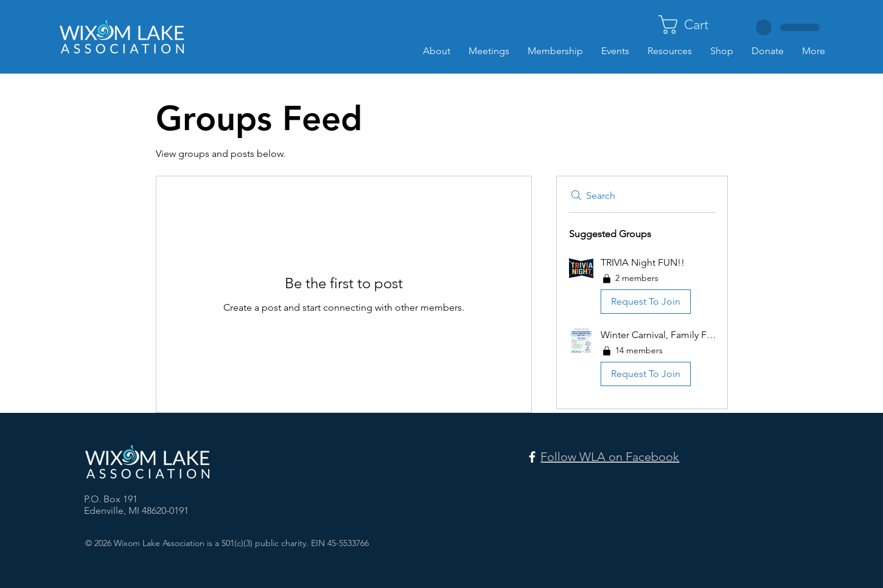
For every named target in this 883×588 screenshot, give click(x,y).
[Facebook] (532, 457)
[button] (697, 25)
